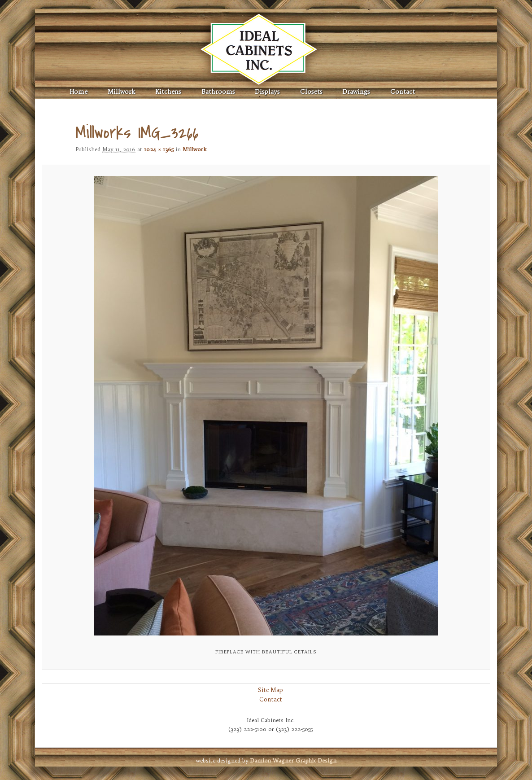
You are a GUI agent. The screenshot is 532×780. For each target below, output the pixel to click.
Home (79, 92)
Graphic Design (293, 760)
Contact (403, 92)
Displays (268, 92)
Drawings (356, 92)
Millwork (121, 92)
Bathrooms (218, 92)
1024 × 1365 (159, 149)
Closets (311, 92)
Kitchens (168, 92)
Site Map (270, 690)
